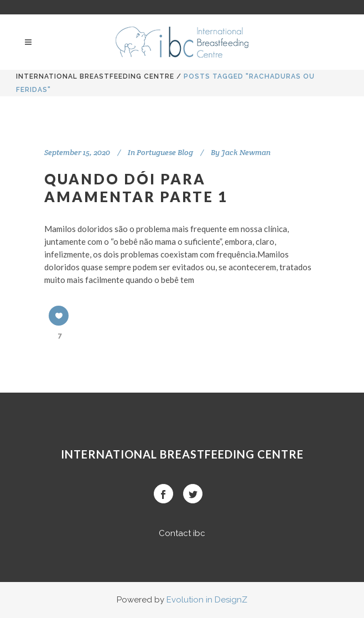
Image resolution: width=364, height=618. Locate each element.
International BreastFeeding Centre (95, 76)
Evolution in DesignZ (207, 600)
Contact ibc (182, 533)
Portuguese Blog (165, 152)
